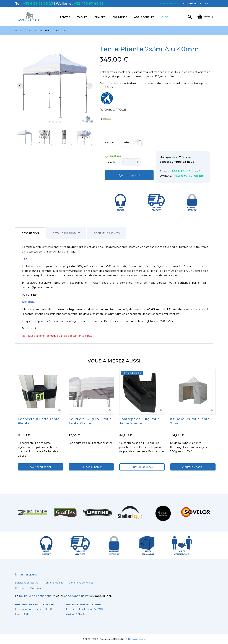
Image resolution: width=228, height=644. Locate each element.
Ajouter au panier (129, 175)
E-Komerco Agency (136, 639)
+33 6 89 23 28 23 (38, 3)
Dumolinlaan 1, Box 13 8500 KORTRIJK (35, 609)
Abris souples (144, 17)
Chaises (100, 17)
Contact (20, 588)
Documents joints (107, 233)
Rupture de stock (142, 467)
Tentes (65, 17)
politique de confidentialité (38, 596)
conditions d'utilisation (79, 596)
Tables (82, 17)
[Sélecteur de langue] (207, 4)
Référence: (107, 110)
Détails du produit (66, 233)
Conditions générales (81, 583)
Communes (120, 17)
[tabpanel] (55, 86)
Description (30, 233)
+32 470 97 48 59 (89, 3)
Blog (165, 17)
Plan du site (37, 588)
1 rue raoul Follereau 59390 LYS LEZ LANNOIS (87, 609)
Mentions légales (53, 583)
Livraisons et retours (27, 583)
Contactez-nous (169, 3)
